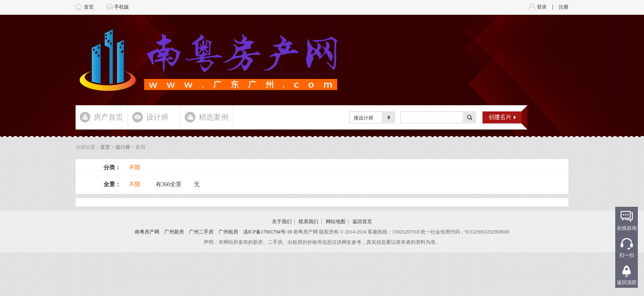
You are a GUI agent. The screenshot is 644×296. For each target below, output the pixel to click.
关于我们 (282, 222)
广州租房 (228, 232)
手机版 (122, 7)
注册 (563, 7)
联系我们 (308, 222)
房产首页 (108, 117)
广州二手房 (201, 232)
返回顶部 (627, 282)
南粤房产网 (147, 232)
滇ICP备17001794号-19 (268, 232)
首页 (89, 7)
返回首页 (362, 222)
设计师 (157, 117)
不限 (135, 168)
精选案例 (214, 117)
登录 (542, 7)
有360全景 (169, 184)
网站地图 (336, 222)
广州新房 (174, 232)
